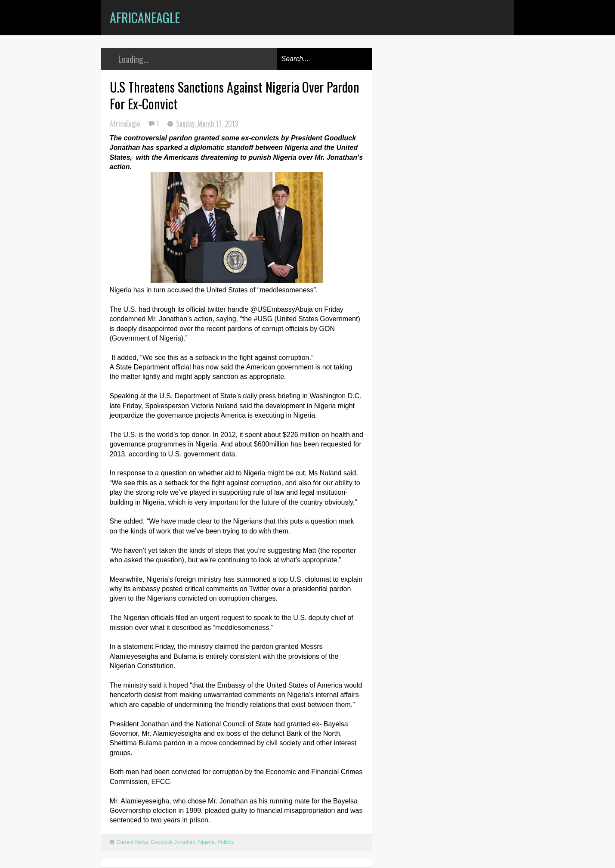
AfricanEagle (145, 17)
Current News (132, 842)
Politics (226, 842)
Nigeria (207, 842)
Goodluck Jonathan (173, 842)
